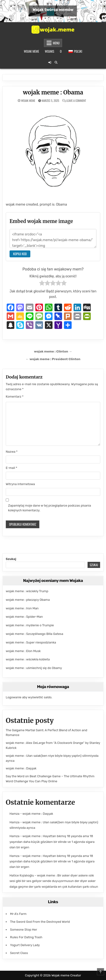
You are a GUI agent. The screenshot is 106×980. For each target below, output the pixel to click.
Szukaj (11, 559)
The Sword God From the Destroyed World (40, 922)
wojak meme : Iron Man (22, 608)
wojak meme (28, 101)
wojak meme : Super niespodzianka (31, 642)
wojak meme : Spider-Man (24, 617)
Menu (56, 43)
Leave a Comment (76, 101)
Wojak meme (32, 51)
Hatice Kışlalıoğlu (22, 875)
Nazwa (12, 452)
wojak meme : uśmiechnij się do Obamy (34, 668)
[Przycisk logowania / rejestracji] (50, 62)
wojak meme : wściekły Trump (27, 591)
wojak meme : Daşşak (21, 768)
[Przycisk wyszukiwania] (56, 62)
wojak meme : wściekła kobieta (28, 659)
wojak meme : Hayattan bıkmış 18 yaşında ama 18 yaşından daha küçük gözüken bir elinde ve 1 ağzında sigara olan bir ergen (52, 842)
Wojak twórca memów (53, 10)
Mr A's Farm (18, 914)
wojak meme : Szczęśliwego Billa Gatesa (34, 634)
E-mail (11, 468)
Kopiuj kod (20, 254)
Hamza (15, 814)
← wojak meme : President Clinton (53, 359)
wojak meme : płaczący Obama (28, 600)
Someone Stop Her (24, 930)
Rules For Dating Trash (26, 937)
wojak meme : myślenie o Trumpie (30, 625)
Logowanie (13, 697)
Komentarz (15, 397)
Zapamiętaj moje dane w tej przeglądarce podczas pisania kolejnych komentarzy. (50, 508)
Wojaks (50, 51)
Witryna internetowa (20, 484)
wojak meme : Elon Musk (23, 651)
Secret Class (19, 953)
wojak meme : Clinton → (53, 351)
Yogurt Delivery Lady (25, 945)
